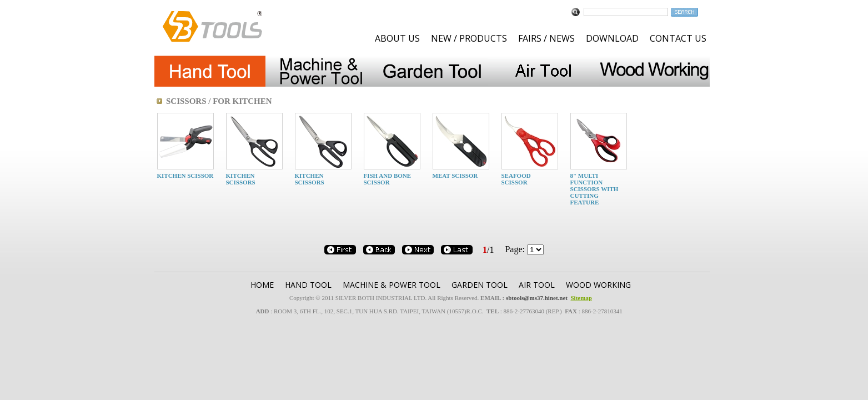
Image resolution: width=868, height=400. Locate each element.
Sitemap (581, 298)
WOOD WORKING (598, 285)
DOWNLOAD (612, 38)
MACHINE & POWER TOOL (392, 285)
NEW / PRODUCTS (469, 38)
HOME (262, 285)
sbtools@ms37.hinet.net (537, 298)
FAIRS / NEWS (546, 38)
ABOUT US (397, 38)
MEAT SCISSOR (455, 176)
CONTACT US (678, 38)
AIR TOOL (537, 285)
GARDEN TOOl (480, 285)
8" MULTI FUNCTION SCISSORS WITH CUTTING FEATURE (594, 189)
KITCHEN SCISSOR (185, 176)
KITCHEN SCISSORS (241, 179)
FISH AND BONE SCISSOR (388, 179)
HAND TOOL (308, 285)
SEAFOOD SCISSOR (516, 179)
